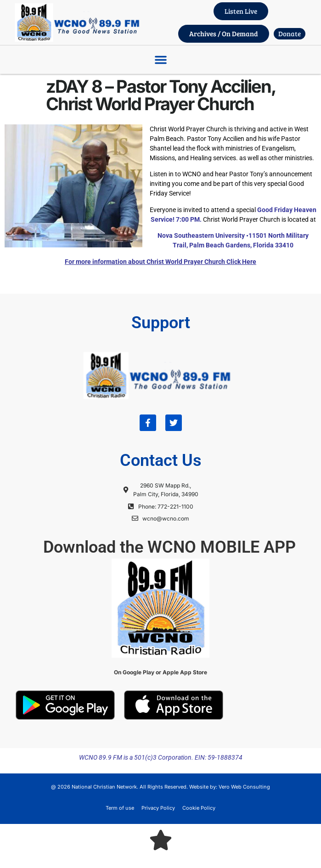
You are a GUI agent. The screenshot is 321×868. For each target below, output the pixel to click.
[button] (161, 60)
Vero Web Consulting (244, 787)
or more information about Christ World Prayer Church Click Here (162, 262)
